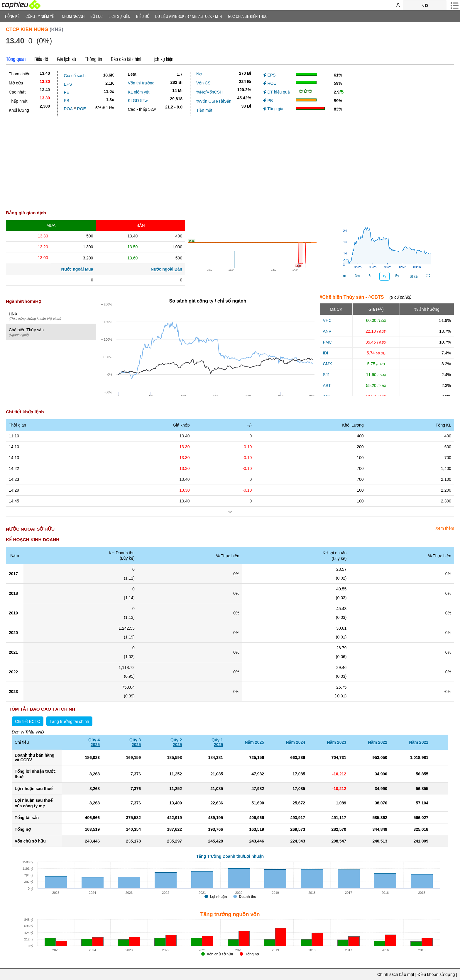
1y (384, 276)
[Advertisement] (230, 160)
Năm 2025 (254, 742)
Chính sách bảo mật (396, 974)
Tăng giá (273, 109)
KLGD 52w (138, 101)
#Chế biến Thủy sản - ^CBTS (352, 297)
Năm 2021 (419, 742)
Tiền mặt (204, 110)
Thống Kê (11, 16)
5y (397, 276)
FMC (327, 342)
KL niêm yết (139, 92)
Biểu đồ (143, 16)
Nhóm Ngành (73, 16)
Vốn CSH (205, 83)
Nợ (199, 74)
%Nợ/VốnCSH (209, 92)
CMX (328, 364)
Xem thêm (445, 528)
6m (371, 276)
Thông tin (93, 59)
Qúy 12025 (217, 742)
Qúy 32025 (135, 742)
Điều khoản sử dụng (436, 974)
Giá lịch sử (66, 59)
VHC (327, 320)
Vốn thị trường (141, 83)
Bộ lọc (97, 16)
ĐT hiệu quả (276, 92)
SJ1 (327, 375)
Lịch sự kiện (162, 59)
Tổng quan (16, 59)
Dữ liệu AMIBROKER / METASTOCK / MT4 (189, 16)
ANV (327, 331)
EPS (68, 84)
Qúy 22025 (176, 742)
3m (357, 276)
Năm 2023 (337, 742)
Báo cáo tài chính (127, 59)
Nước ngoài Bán (166, 269)
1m (344, 276)
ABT (327, 385)
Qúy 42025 (94, 742)
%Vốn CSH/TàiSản (214, 101)
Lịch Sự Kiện (119, 16)
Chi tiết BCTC (28, 721)
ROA (68, 109)
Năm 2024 (296, 742)
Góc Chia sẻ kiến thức (248, 16)
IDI (326, 353)
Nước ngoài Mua (77, 269)
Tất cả (413, 276)
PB (66, 101)
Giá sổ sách (75, 76)
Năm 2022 (378, 742)
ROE (82, 109)
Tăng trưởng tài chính (69, 721)
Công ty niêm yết (41, 16)
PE (66, 92)
